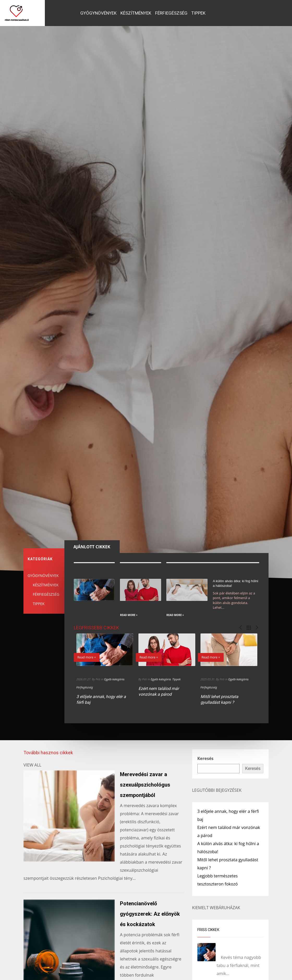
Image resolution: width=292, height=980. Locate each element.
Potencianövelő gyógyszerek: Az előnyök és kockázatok (150, 914)
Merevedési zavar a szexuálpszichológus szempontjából (145, 785)
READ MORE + (129, 615)
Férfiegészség (85, 687)
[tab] (92, 547)
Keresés (205, 758)
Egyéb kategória (114, 679)
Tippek (177, 679)
